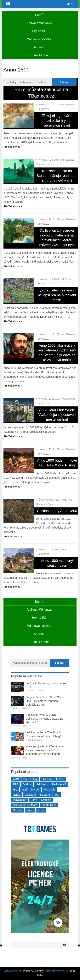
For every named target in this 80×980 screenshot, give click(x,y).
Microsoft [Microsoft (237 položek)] (49, 790)
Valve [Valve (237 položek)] (30, 810)
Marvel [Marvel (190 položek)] (35, 790)
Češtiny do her (46, 500)
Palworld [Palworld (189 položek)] (45, 795)
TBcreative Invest (55, 971)
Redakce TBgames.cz (48, 504)
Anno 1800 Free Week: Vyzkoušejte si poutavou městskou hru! (57, 415)
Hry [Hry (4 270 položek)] (15, 790)
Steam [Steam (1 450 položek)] (33, 805)
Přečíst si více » (13, 147)
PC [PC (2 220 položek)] (57, 795)
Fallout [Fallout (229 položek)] (60, 779)
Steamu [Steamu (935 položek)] (18, 810)
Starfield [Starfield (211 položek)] (46, 800)
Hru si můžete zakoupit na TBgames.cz (41, 93)
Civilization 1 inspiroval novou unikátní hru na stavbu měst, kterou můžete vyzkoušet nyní (57, 238)
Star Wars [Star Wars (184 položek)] (19, 805)
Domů (39, 15)
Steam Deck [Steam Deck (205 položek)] (49, 805)
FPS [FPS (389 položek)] (16, 784)
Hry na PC (39, 31)
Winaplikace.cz (13, 971)
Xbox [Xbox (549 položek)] (41, 810)
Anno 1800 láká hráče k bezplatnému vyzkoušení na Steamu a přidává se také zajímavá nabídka (57, 353)
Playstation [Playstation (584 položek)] (20, 800)
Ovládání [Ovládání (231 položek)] (30, 795)
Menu (70, 4)
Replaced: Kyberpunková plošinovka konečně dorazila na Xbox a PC (44, 719)
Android (39, 47)
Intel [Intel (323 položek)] (24, 790)
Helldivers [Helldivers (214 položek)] (42, 784)
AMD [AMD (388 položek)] (16, 779)
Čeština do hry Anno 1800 (57, 511)
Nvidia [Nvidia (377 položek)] (17, 795)
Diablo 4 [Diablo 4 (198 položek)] (47, 779)
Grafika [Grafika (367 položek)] (27, 784)
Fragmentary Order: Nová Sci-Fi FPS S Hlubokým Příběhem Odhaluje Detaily (45, 701)
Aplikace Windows (39, 23)
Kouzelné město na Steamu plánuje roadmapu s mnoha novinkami (57, 176)
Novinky (43, 105)
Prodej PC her (39, 55)
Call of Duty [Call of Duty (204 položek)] (30, 779)
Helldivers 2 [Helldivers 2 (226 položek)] (59, 784)
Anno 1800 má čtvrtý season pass (57, 563)
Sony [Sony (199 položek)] (34, 800)
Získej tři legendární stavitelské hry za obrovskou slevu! (57, 121)
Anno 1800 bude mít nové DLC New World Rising (57, 463)
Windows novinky (39, 39)
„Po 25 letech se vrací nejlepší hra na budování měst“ (57, 295)
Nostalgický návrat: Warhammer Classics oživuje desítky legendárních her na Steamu (45, 750)
